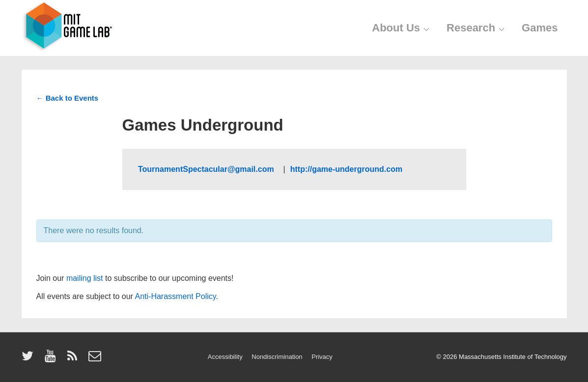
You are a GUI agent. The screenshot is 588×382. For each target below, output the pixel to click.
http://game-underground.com (346, 169)
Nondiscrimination (277, 357)
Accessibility (225, 357)
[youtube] (52, 359)
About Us (402, 28)
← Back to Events (68, 98)
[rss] (74, 359)
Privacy (322, 357)
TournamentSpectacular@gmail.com (207, 169)
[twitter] (30, 359)
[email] (96, 359)
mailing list (85, 278)
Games (540, 28)
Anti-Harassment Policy (176, 296)
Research (477, 28)
